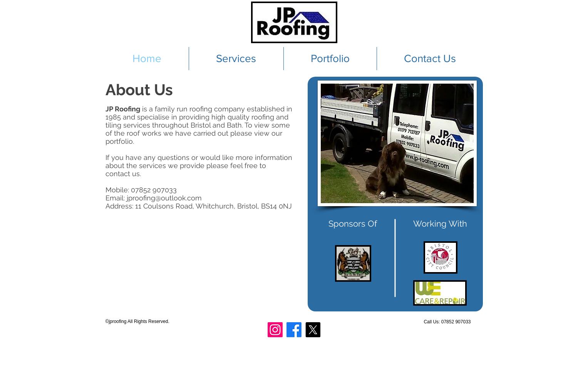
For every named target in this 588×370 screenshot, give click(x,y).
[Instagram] (275, 330)
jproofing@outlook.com (164, 198)
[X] (313, 330)
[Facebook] (294, 330)
